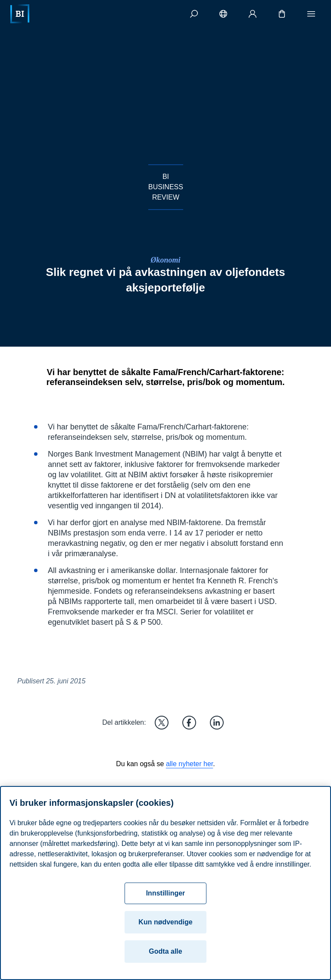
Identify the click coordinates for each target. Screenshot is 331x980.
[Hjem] (20, 14)
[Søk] (194, 14)
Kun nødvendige (165, 922)
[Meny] (311, 14)
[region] (165, 883)
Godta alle (165, 951)
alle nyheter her (189, 764)
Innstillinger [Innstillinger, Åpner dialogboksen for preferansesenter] (166, 893)
